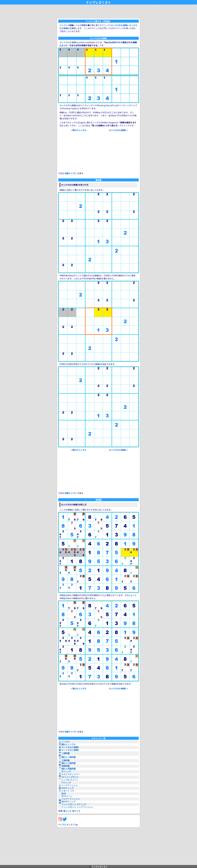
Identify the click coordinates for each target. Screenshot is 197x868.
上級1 (60, 776)
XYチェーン (67, 796)
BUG (64, 794)
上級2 (60, 788)
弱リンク (76, 811)
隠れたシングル (69, 744)
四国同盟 (66, 766)
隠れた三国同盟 (69, 763)
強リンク (67, 811)
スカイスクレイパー (71, 774)
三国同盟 (66, 760)
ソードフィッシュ (70, 785)
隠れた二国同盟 (69, 757)
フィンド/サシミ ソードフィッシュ (77, 807)
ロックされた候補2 (70, 750)
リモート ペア (68, 791)
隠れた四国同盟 (69, 769)
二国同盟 (66, 753)
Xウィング (66, 772)
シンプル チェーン (70, 780)
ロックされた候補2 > (118, 130)
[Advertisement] (98, 11)
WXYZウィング (68, 802)
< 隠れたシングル (79, 130)
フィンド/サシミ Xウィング (74, 804)
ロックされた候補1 (120, 25)
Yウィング (66, 783)
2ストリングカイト (70, 777)
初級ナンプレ (71, 173)
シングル (66, 742)
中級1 (60, 755)
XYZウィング (68, 788)
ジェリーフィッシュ (71, 799)
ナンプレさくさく (98, 2)
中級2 (60, 765)
